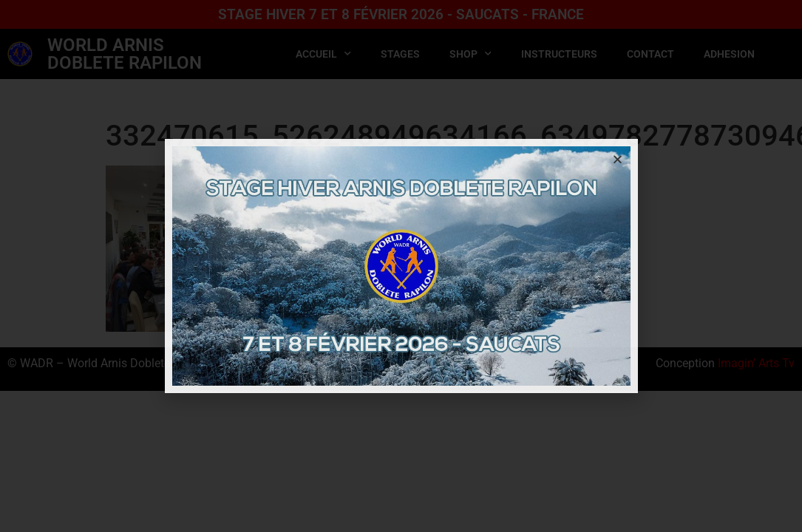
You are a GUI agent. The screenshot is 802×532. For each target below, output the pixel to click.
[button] (618, 159)
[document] (401, 266)
